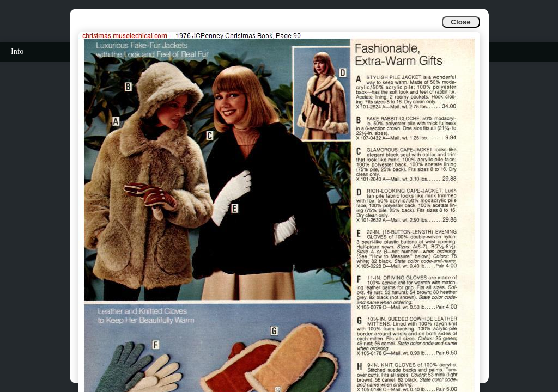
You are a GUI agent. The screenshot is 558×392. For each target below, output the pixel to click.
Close (460, 22)
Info (17, 51)
